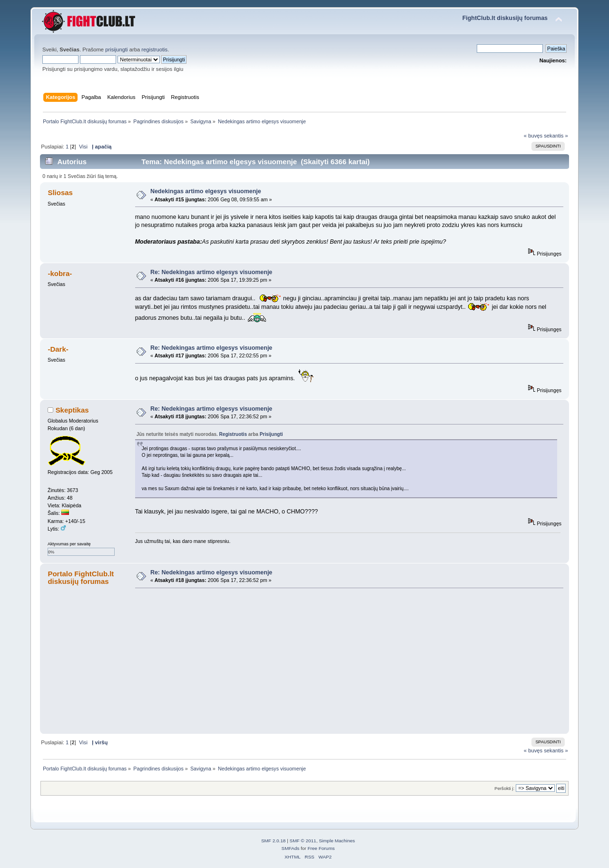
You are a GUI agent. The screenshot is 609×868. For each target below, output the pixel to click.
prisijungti (116, 49)
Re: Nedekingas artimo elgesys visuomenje (211, 272)
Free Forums (321, 848)
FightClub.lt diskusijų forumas (505, 18)
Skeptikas (72, 410)
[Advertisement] (346, 661)
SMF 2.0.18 (274, 841)
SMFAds (291, 848)
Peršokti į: (504, 788)
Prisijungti (271, 434)
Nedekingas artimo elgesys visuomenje (206, 191)
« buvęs (533, 136)
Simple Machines (337, 841)
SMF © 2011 (303, 841)
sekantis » (556, 136)
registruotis (154, 49)
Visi (83, 147)
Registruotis (233, 434)
